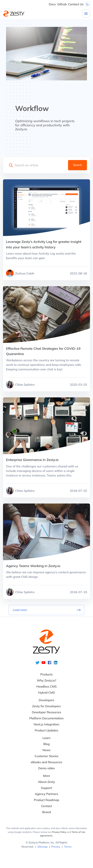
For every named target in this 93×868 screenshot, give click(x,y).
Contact (46, 806)
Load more (46, 610)
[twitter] (37, 664)
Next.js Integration (46, 724)
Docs (52, 4)
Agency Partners (46, 794)
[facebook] (50, 664)
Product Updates (46, 730)
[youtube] (43, 664)
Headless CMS (46, 686)
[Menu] (86, 14)
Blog (46, 744)
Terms (68, 847)
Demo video (46, 768)
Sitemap (42, 847)
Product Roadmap (46, 800)
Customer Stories (46, 756)
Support (46, 788)
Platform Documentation (46, 718)
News (46, 750)
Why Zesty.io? (47, 680)
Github (62, 4)
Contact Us (76, 4)
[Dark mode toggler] (88, 4)
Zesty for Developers (46, 706)
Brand (46, 812)
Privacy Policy (59, 832)
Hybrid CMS (46, 692)
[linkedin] (56, 664)
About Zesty (46, 782)
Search (77, 165)
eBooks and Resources (47, 762)
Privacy (56, 847)
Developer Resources (47, 712)
